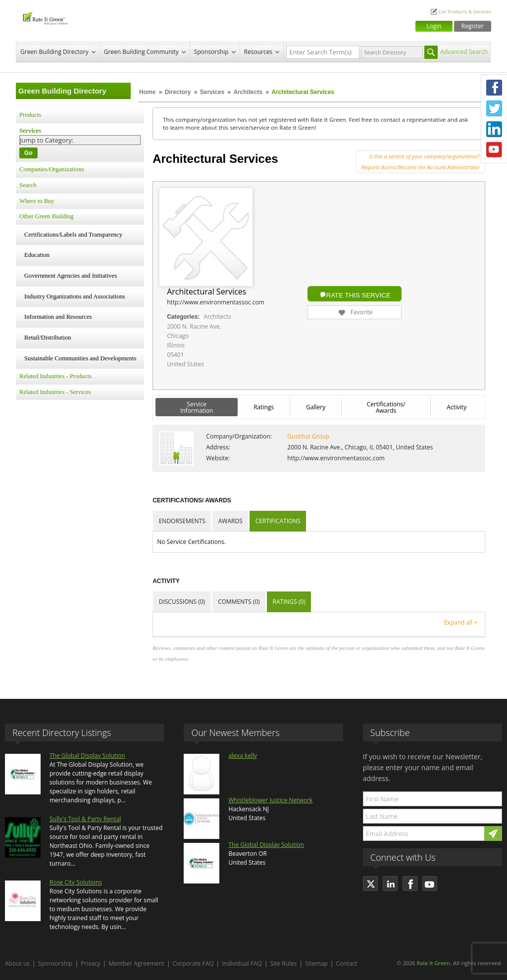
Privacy (91, 963)
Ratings (264, 407)
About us (17, 963)
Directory (178, 92)
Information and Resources (58, 317)
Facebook (494, 88)
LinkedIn (494, 129)
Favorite (355, 312)
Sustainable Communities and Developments (80, 358)
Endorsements (182, 521)
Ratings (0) (289, 602)
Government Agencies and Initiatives (71, 276)
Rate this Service (358, 295)
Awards (230, 521)
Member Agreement (136, 963)
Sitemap (316, 963)
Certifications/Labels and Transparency (73, 235)
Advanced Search (464, 52)
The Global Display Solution (87, 756)
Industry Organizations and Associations (75, 296)
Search (28, 185)
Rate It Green (433, 963)
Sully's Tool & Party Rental (85, 819)
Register (473, 26)
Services (212, 92)
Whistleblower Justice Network (270, 800)
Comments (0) (239, 602)
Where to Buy (37, 201)
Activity (456, 407)
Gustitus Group (308, 436)
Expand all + (461, 622)
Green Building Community (141, 52)
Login (434, 26)
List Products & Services (465, 12)
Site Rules (284, 963)
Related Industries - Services (55, 392)
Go (28, 153)
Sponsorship (211, 52)
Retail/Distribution (48, 338)
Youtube (494, 150)
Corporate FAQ (193, 963)
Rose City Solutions (76, 882)
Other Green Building (47, 216)
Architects (249, 92)
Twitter (494, 108)
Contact (347, 963)
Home (147, 92)
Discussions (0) (182, 602)
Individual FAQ (242, 963)
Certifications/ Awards (386, 407)
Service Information (197, 407)
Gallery (316, 407)
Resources (258, 52)
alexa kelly (243, 756)
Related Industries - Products (55, 376)
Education (37, 255)
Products (30, 115)
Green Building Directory (54, 52)
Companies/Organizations (52, 169)
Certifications (278, 521)
